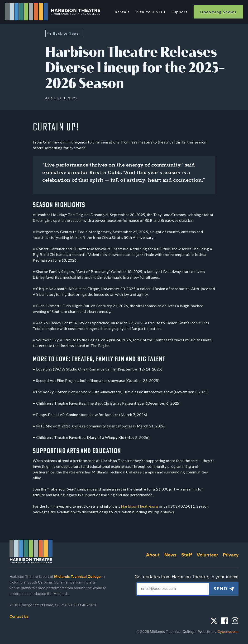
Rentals (123, 12)
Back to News (66, 33)
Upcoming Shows (218, 12)
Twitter (214, 621)
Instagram (235, 621)
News (171, 555)
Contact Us (19, 616)
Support (180, 12)
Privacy (231, 555)
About (153, 555)
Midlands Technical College (77, 577)
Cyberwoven (228, 632)
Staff (187, 555)
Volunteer (207, 555)
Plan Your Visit (151, 12)
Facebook (224, 621)
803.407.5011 (85, 605)
